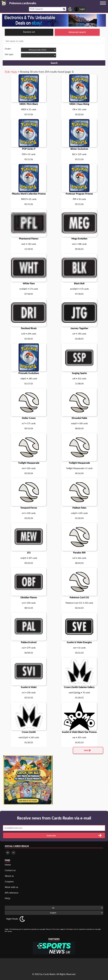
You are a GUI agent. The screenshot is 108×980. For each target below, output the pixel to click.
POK (7, 72)
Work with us (11, 887)
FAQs (8, 898)
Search (54, 63)
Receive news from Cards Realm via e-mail (54, 818)
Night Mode (12, 919)
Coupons (9, 881)
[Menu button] (103, 6)
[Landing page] (4, 3)
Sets (14, 72)
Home (8, 865)
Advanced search (77, 32)
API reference (12, 893)
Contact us (10, 870)
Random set (29, 32)
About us (9, 876)
